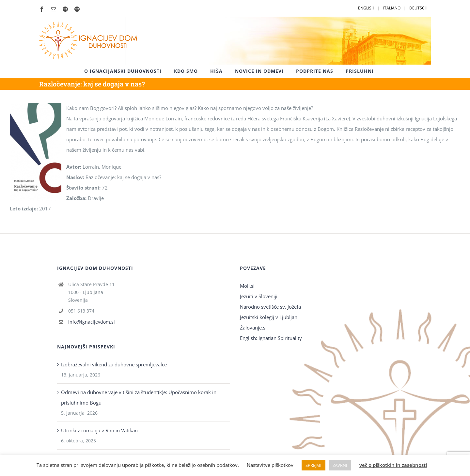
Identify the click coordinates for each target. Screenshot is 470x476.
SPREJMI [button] (313, 465)
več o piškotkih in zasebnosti (393, 465)
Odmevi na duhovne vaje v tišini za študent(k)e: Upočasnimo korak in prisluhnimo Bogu (139, 397)
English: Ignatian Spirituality (271, 338)
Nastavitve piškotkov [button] (270, 465)
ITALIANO (392, 8)
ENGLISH (366, 8)
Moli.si (248, 286)
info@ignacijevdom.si (92, 322)
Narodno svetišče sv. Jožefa (270, 307)
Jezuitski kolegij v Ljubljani (269, 317)
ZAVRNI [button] (340, 465)
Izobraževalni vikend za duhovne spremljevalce (114, 364)
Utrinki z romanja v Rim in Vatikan (99, 430)
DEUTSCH (418, 8)
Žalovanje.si (253, 328)
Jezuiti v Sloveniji (259, 296)
